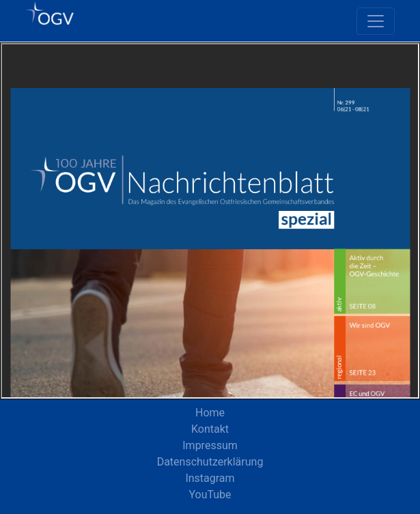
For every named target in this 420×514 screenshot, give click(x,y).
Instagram (210, 478)
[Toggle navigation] (376, 21)
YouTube (210, 495)
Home (210, 413)
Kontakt (210, 429)
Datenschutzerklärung (210, 462)
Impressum (210, 445)
